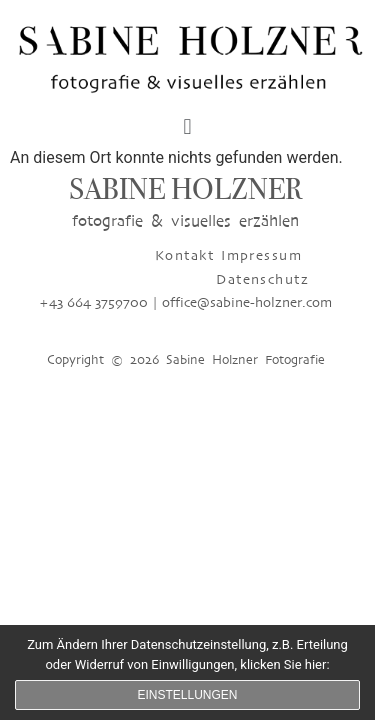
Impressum (168, 255)
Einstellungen (187, 695)
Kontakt (91, 255)
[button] (187, 127)
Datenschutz (262, 255)
